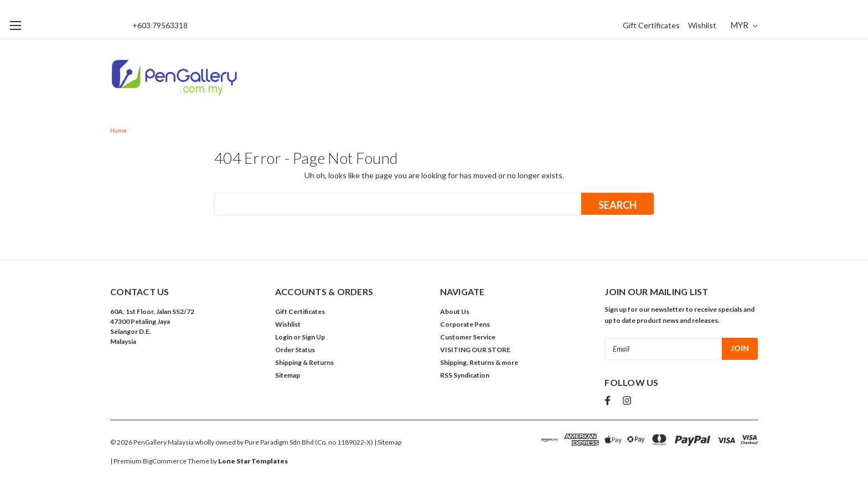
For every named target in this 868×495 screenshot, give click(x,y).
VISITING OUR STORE (475, 350)
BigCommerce (165, 461)
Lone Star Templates (253, 461)
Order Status (295, 350)
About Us (455, 311)
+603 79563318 (160, 25)
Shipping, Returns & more (479, 362)
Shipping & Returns (304, 362)
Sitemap (288, 375)
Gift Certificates (651, 25)
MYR (744, 25)
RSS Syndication (465, 375)
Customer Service (468, 337)
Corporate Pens (465, 324)
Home (118, 131)
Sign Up (313, 337)
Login (284, 337)
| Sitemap (388, 442)
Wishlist (702, 25)
